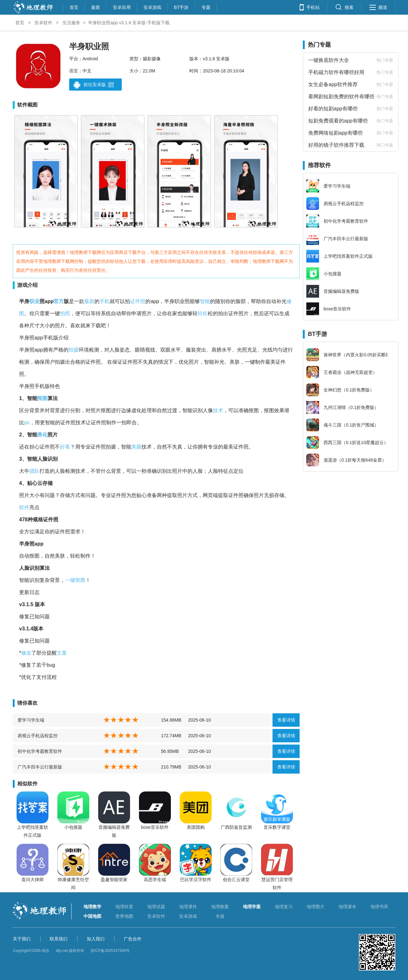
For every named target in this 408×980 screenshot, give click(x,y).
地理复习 (284, 907)
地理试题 (156, 907)
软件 (24, 507)
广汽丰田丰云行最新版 (40, 767)
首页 (74, 7)
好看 (65, 447)
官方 (59, 301)
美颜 (136, 447)
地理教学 (92, 907)
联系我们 (59, 939)
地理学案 (252, 907)
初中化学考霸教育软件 (40, 751)
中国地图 (92, 916)
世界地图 (124, 916)
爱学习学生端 (31, 720)
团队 (34, 471)
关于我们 (22, 939)
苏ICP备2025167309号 (110, 951)
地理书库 (379, 907)
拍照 (65, 313)
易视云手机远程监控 (38, 736)
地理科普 (124, 907)
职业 (34, 301)
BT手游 (181, 7)
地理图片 (316, 907)
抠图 (42, 398)
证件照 (138, 301)
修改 (26, 653)
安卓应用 (122, 7)
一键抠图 (75, 580)
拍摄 (74, 350)
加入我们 (96, 939)
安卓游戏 (152, 7)
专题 (206, 7)
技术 (218, 410)
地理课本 (347, 907)
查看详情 (286, 720)
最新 (96, 7)
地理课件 (188, 907)
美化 (42, 435)
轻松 (203, 313)
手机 (105, 301)
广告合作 (133, 939)
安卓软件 (43, 23)
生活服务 (71, 23)
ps (27, 423)
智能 (205, 301)
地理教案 (220, 907)
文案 (62, 653)
